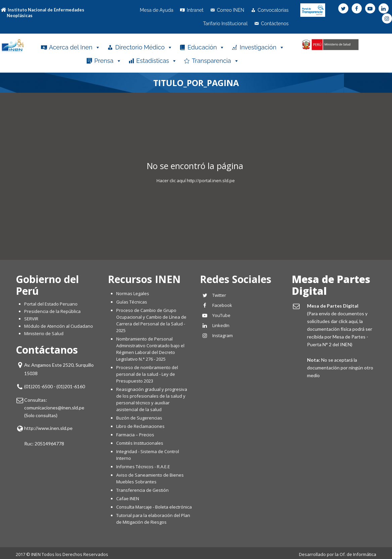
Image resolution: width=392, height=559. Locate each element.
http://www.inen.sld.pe (48, 428)
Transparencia (215, 61)
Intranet (195, 10)
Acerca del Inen (75, 47)
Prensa (108, 61)
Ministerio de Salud (44, 333)
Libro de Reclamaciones (141, 426)
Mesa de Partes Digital (331, 285)
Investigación (262, 47)
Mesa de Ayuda (157, 10)
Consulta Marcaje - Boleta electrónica (154, 507)
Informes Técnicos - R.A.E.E (143, 467)
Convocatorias (273, 10)
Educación (206, 47)
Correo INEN (231, 10)
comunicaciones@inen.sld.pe (54, 408)
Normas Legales (133, 293)
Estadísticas (157, 61)
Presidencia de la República (52, 311)
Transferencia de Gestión (142, 490)
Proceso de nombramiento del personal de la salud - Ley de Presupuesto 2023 (147, 374)
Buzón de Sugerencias (139, 418)
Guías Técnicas (132, 302)
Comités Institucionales (140, 443)
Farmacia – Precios (135, 435)
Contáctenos (275, 24)
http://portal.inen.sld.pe (211, 181)
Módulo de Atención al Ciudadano (59, 326)
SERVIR (31, 319)
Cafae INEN (128, 498)
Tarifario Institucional (225, 24)
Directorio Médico (144, 47)
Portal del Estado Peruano (51, 304)
